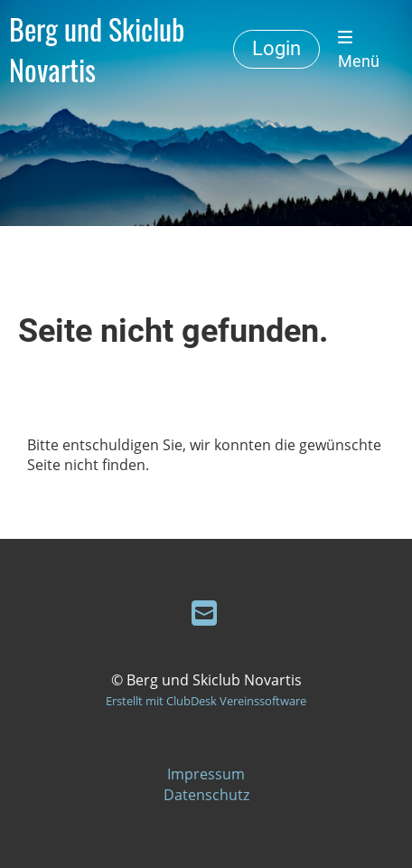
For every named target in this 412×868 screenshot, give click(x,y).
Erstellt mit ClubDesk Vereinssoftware (206, 701)
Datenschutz (206, 795)
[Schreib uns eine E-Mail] (204, 613)
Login (276, 48)
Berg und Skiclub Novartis (97, 49)
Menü (359, 50)
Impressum (206, 774)
